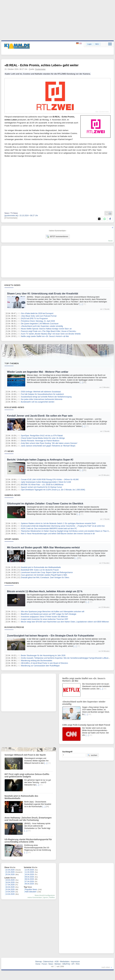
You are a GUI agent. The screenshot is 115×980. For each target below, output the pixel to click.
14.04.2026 (10, 892)
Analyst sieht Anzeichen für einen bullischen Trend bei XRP (45, 619)
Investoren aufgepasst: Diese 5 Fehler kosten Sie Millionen (44, 617)
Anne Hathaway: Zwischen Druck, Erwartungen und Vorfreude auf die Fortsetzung (28, 819)
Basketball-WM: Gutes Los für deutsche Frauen (40, 570)
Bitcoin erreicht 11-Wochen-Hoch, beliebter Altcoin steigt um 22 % (45, 591)
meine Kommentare (35, 897)
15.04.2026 (10, 889)
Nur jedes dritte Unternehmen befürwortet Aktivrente (42, 399)
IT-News (9, 451)
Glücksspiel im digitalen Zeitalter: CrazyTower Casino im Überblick (45, 504)
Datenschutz (48, 962)
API (73, 964)
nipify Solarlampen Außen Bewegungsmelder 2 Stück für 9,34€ (46, 482)
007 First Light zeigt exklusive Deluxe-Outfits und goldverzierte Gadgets (27, 775)
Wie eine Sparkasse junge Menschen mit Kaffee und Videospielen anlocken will (53, 612)
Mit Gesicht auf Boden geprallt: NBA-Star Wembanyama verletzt (43, 547)
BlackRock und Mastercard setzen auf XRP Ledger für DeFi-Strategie (49, 614)
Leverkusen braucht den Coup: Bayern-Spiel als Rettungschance (47, 572)
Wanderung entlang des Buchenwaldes (36, 661)
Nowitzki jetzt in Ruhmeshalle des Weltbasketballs (41, 567)
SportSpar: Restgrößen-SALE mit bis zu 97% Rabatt (42, 436)
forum (110, 241)
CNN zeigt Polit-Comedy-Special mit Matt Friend (86, 725)
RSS (78, 964)
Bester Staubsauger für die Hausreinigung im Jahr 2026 (43, 655)
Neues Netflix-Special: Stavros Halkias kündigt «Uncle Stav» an (46, 329)
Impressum (75, 962)
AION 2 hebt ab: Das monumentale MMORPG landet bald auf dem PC (49, 529)
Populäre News (31, 889)
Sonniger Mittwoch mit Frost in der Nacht (25, 755)
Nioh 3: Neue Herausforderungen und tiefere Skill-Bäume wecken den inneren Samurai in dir (58, 534)
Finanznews (12, 583)
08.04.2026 (29, 879)
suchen (92, 755)
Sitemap (38, 962)
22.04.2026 (10, 870)
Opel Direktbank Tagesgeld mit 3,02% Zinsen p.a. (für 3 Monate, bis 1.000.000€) (53, 490)
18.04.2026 (10, 882)
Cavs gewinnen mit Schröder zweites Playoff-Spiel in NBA (44, 575)
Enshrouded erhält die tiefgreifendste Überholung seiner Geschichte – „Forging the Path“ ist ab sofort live (63, 526)
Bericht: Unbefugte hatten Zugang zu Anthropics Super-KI (40, 460)
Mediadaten (65, 962)
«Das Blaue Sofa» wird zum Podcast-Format (39, 316)
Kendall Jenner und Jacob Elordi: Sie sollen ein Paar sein (40, 416)
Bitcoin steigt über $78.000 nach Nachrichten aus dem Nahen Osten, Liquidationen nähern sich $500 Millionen (65, 622)
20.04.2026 (10, 874)
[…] (81, 304)
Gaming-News (13, 495)
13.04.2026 (10, 894)
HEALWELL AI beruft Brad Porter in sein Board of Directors (44, 663)
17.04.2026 (10, 885)
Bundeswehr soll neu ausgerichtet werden (38, 402)
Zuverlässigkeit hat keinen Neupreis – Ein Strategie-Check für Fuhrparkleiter (51, 636)
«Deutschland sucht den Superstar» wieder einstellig (42, 326)
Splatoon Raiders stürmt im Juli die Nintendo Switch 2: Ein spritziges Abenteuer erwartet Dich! (58, 523)
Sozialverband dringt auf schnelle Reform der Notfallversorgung (46, 397)
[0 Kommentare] (11, 218)
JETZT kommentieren (57, 236)
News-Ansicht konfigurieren (45, 895)
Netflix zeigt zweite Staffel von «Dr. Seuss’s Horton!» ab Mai (45, 336)
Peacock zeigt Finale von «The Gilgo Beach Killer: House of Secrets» (48, 331)
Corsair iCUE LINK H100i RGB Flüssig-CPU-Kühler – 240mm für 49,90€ (50, 480)
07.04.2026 (29, 882)
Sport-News (12, 539)
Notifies (52, 897)
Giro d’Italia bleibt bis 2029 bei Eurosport (37, 313)
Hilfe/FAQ (66, 964)
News (51, 964)
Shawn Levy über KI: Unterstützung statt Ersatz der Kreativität (43, 294)
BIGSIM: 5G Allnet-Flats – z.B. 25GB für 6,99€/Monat (42, 485)
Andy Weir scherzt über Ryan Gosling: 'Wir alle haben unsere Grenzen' (49, 443)
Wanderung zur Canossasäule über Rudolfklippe (40, 666)
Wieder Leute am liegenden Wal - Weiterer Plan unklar (38, 372)
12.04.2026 (29, 870)
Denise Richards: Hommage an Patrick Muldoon (40, 441)
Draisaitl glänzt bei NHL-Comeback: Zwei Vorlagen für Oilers (45, 578)
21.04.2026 (10, 872)
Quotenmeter (40, 69)
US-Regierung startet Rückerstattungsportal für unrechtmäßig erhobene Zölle (28, 841)
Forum (44, 964)
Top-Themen (12, 363)
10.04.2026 (29, 874)
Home (38, 964)
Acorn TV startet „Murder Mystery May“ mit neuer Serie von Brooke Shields (51, 334)
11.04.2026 (29, 872)
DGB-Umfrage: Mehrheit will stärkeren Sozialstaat (41, 392)
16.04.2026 (10, 887)
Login (90, 44)
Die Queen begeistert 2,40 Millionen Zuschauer (40, 324)
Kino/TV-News (12, 285)
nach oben (106, 967)
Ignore (46, 897)
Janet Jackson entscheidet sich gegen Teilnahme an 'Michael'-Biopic (48, 446)
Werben (58, 964)
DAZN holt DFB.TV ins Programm (34, 319)
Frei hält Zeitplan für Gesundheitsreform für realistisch (42, 394)
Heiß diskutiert (31, 892)
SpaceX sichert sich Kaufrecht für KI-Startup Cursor (41, 487)
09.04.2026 (29, 877)
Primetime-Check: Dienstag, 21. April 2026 (38, 321)
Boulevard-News (14, 407)
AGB (57, 962)
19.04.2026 (10, 880)
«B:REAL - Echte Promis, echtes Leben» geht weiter (42, 65)
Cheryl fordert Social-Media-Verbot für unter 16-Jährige (43, 438)
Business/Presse (14, 627)
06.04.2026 (29, 884)
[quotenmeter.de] (11, 216)
